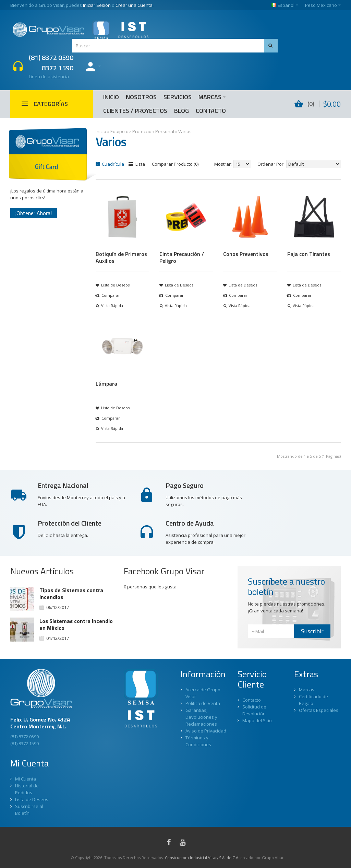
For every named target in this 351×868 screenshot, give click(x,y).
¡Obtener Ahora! (34, 213)
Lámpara (106, 384)
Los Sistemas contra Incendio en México (76, 624)
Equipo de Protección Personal (142, 131)
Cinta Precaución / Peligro (182, 257)
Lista (137, 164)
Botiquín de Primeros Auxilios (121, 257)
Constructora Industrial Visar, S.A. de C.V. (202, 858)
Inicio (101, 131)
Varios (185, 131)
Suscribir (312, 631)
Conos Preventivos (246, 254)
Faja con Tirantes (309, 254)
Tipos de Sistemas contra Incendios (71, 594)
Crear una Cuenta (134, 5)
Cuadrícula (110, 164)
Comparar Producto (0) (175, 164)
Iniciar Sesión (97, 5)
